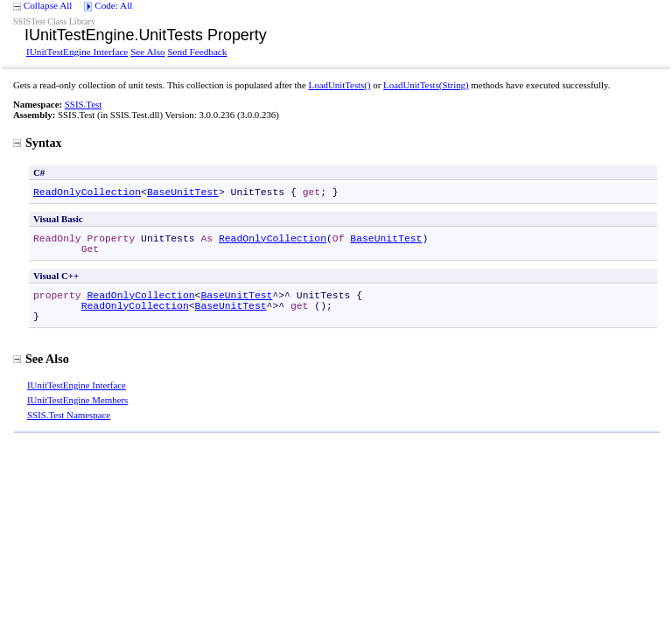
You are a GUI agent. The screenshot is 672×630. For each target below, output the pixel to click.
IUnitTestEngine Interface (77, 52)
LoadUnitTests (340, 85)
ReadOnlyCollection (87, 192)
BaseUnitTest (183, 192)
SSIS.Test (83, 104)
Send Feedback (197, 52)
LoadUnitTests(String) (426, 85)
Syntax (38, 143)
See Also (147, 52)
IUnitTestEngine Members (77, 400)
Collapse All (48, 5)
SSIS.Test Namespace (69, 415)
